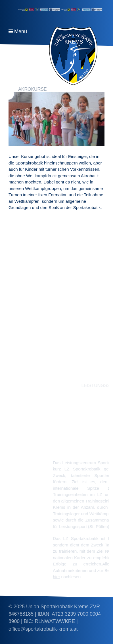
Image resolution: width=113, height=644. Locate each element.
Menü (21, 31)
